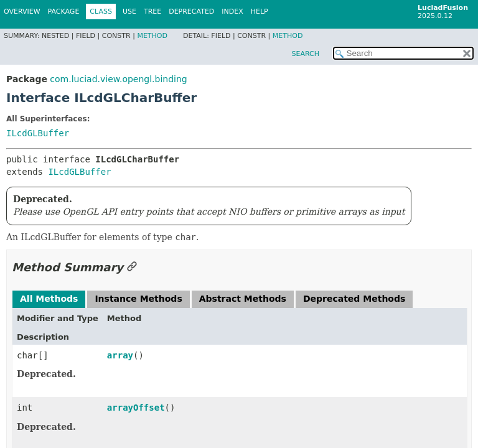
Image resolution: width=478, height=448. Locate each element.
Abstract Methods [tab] (243, 299)
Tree (152, 12)
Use (129, 12)
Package (64, 12)
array (120, 355)
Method (152, 36)
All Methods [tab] (49, 299)
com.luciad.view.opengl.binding (118, 79)
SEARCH (305, 54)
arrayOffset (136, 408)
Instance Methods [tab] (138, 299)
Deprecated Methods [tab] (354, 299)
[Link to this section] (132, 267)
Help (260, 12)
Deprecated (191, 12)
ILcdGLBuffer (38, 133)
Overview (22, 12)
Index (232, 12)
